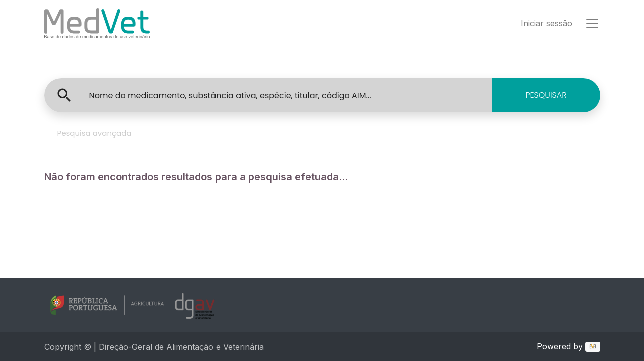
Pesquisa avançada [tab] (94, 133)
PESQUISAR (546, 95)
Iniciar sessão (547, 23)
